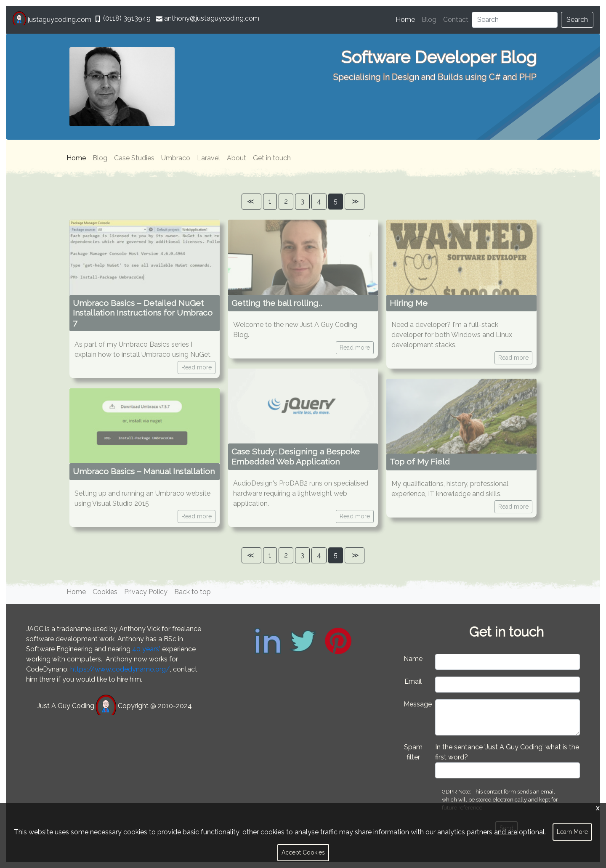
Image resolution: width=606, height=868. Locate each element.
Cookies (105, 592)
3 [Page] (302, 201)
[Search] (515, 20)
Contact (456, 20)
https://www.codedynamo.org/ (120, 669)
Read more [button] (197, 367)
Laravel (209, 158)
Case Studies (134, 158)
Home (407, 19)
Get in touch (272, 158)
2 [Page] (286, 201)
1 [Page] (270, 201)
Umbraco (176, 158)
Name (413, 659)
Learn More (572, 832)
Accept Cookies (303, 852)
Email (413, 681)
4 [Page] (319, 201)
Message (416, 704)
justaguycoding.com (53, 20)
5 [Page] (336, 201)
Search (577, 20)
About (237, 158)
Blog (429, 20)
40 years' (146, 649)
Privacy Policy (146, 592)
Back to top (193, 592)
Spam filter (413, 752)
